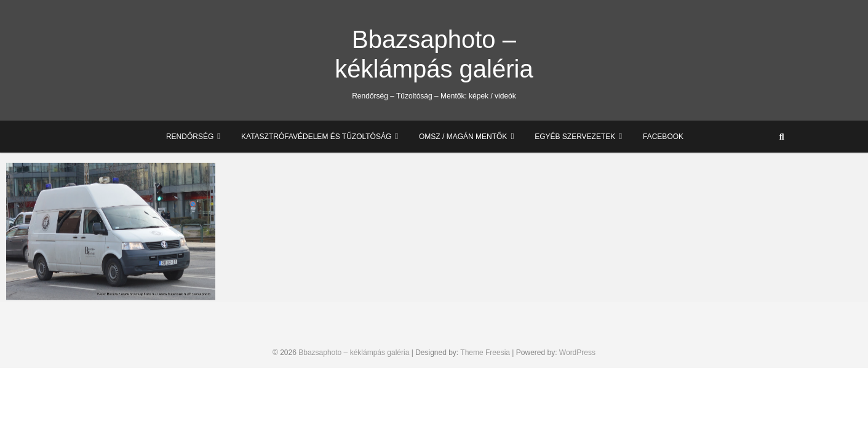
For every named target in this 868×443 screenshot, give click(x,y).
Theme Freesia (485, 353)
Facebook (663, 137)
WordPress (577, 353)
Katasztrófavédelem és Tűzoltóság (316, 137)
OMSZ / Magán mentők (463, 137)
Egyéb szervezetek (575, 137)
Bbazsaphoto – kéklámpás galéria (434, 54)
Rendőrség (190, 137)
